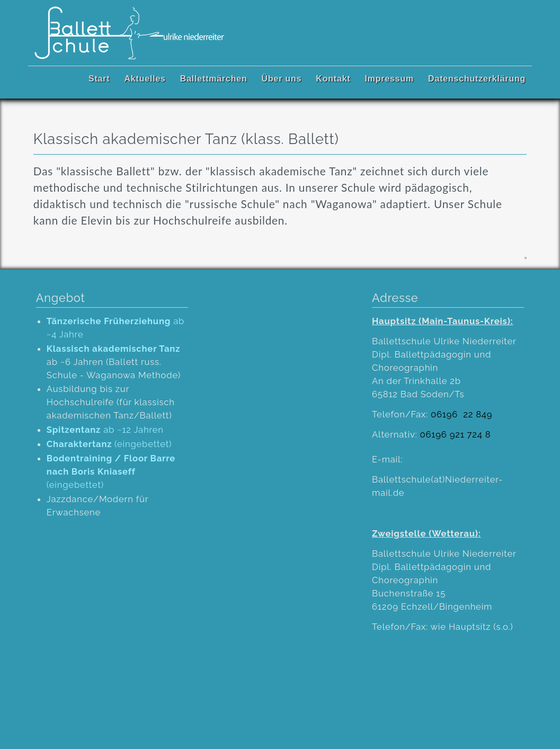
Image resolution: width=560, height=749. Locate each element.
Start (99, 79)
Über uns (282, 79)
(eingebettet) (109, 444)
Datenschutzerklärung (477, 79)
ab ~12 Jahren (105, 430)
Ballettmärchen (214, 79)
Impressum (390, 79)
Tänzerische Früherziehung (109, 321)
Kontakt (333, 79)
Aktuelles (145, 79)
